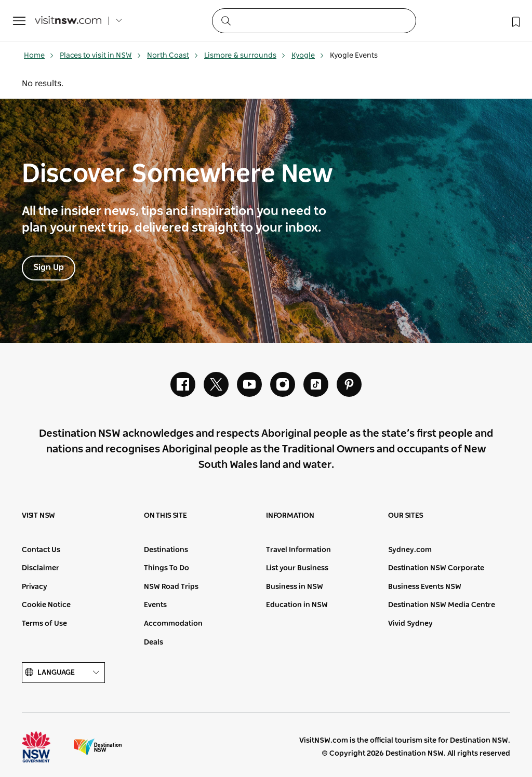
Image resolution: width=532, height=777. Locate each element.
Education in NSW (297, 605)
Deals (154, 642)
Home (39, 56)
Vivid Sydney (410, 624)
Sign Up (49, 267)
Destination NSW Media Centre (442, 605)
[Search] (314, 21)
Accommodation (173, 624)
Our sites (406, 516)
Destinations (166, 550)
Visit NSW (38, 516)
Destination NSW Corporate (436, 568)
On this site (165, 516)
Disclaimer (41, 568)
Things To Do (167, 568)
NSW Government (46, 747)
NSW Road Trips (171, 587)
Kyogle (308, 56)
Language (63, 673)
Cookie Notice (46, 605)
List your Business (297, 568)
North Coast (173, 56)
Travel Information (298, 550)
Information (290, 516)
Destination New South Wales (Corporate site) (98, 747)
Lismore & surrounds (245, 56)
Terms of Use (44, 624)
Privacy (35, 587)
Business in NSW (295, 587)
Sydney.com (410, 550)
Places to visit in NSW (101, 56)
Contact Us (41, 550)
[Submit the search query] (225, 20)
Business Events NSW (425, 587)
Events (155, 605)
